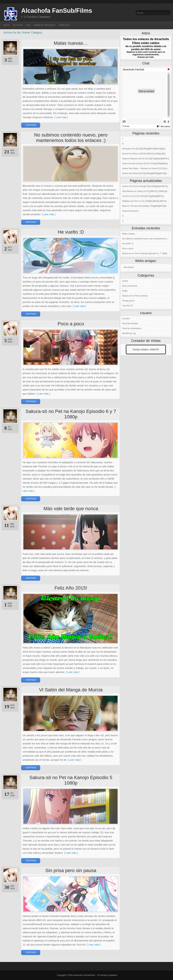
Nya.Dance (129, 267)
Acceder (126, 319)
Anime (125, 281)
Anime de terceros (45, 25)
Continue (31, 125)
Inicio (7, 25)
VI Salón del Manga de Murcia (71, 690)
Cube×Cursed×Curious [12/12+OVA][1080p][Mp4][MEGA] (147, 164)
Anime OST (64, 25)
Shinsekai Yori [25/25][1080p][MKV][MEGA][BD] (144, 149)
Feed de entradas (130, 323)
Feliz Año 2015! (71, 588)
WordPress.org (129, 333)
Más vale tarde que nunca (71, 509)
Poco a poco (71, 324)
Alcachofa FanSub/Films (57, 11)
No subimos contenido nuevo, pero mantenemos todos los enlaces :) (71, 138)
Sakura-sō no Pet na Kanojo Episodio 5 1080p (71, 780)
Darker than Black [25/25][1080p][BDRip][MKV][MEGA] (147, 173)
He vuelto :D (71, 232)
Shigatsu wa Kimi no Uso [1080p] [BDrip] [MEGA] (144, 201)
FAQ (28, 25)
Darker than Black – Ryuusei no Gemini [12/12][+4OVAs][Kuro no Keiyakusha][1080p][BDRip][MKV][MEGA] (147, 168)
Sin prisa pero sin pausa (71, 870)
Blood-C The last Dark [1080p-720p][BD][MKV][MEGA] (147, 206)
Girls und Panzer (130, 286)
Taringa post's (128, 301)
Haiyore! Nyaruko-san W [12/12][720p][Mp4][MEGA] (146, 159)
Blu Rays (18, 25)
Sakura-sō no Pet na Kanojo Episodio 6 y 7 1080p (71, 414)
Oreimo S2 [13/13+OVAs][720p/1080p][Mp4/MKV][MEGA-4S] (147, 186)
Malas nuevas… (71, 43)
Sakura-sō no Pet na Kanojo (135, 296)
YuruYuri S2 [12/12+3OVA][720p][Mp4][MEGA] (143, 196)
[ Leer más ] (61, 117)
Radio (125, 291)
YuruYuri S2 (127, 306)
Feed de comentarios (132, 328)
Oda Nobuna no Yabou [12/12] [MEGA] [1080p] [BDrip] (147, 191)
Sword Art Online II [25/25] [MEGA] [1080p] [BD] (144, 154)
